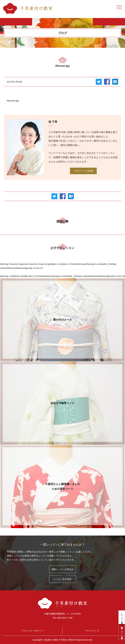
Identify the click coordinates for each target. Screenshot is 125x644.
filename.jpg (13, 101)
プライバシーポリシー (33, 631)
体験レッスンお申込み (122, 632)
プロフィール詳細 (83, 171)
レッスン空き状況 (122, 617)
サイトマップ (92, 631)
